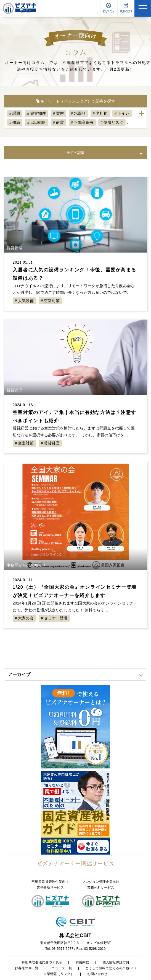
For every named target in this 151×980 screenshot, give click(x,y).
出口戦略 (38, 122)
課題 (16, 113)
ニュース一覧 (62, 968)
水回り (80, 113)
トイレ (124, 113)
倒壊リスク (113, 122)
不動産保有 (84, 122)
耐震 (60, 122)
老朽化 (102, 113)
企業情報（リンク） (59, 974)
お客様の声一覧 (27, 968)
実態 (60, 113)
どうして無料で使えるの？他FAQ (111, 968)
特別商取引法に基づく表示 (42, 962)
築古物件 (38, 113)
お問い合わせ (97, 974)
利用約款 (82, 962)
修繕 (16, 122)
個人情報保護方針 (116, 962)
